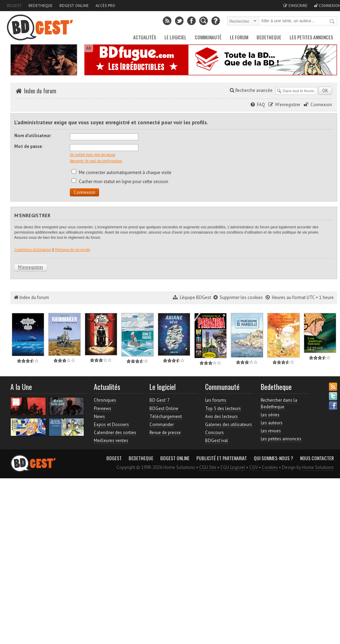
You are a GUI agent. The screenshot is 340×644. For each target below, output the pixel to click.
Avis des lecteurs (221, 417)
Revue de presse (165, 433)
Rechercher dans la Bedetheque (279, 403)
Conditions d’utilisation (33, 250)
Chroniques (105, 400)
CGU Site (208, 467)
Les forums (216, 400)
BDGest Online (74, 6)
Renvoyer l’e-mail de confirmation (96, 161)
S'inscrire (295, 6)
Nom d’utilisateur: (33, 136)
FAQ (261, 105)
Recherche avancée (251, 90)
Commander (162, 425)
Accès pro (105, 6)
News (99, 417)
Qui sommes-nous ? (273, 458)
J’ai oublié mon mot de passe (92, 155)
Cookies (270, 467)
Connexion (321, 105)
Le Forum (239, 37)
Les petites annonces (311, 37)
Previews (103, 409)
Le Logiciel (175, 37)
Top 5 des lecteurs (223, 409)
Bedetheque (41, 6)
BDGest (14, 6)
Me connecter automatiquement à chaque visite (122, 172)
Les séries (270, 415)
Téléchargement (166, 417)
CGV (253, 467)
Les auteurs (272, 423)
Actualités (145, 37)
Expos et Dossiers (111, 425)
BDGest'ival (217, 441)
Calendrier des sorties (115, 433)
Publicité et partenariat (222, 458)
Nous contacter (317, 458)
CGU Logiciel (233, 467)
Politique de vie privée (72, 250)
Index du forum (40, 91)
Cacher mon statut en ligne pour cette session (120, 182)
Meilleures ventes (111, 441)
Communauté (208, 37)
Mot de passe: (29, 146)
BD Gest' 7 (160, 400)
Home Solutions (318, 467)
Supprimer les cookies (241, 297)
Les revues (271, 431)
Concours (214, 433)
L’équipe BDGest (195, 297)
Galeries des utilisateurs (229, 425)
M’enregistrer (288, 105)
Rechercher (332, 22)
